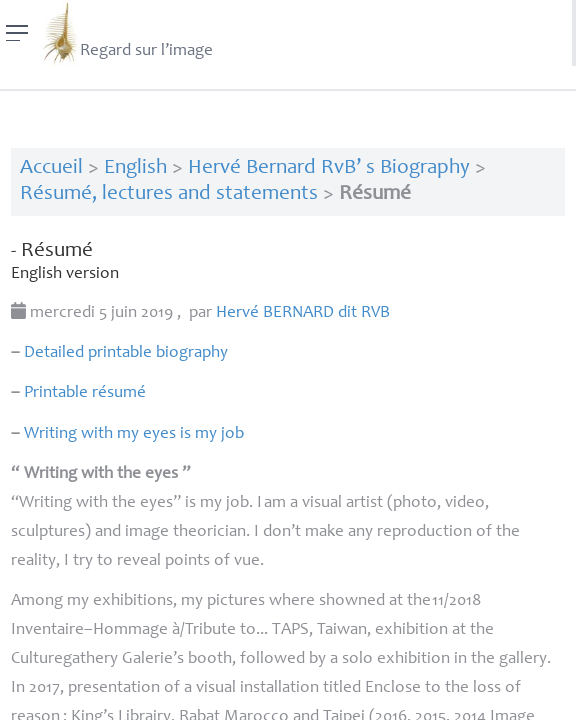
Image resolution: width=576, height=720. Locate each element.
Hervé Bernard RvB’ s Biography (329, 168)
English (135, 168)
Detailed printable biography (126, 353)
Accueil (51, 168)
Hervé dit (303, 313)
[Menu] (17, 33)
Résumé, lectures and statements (169, 194)
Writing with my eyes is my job (134, 434)
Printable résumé (85, 393)
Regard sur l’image (126, 33)
